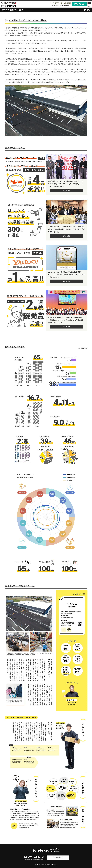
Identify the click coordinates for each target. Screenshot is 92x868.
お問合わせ (79, 4)
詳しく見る (67, 190)
